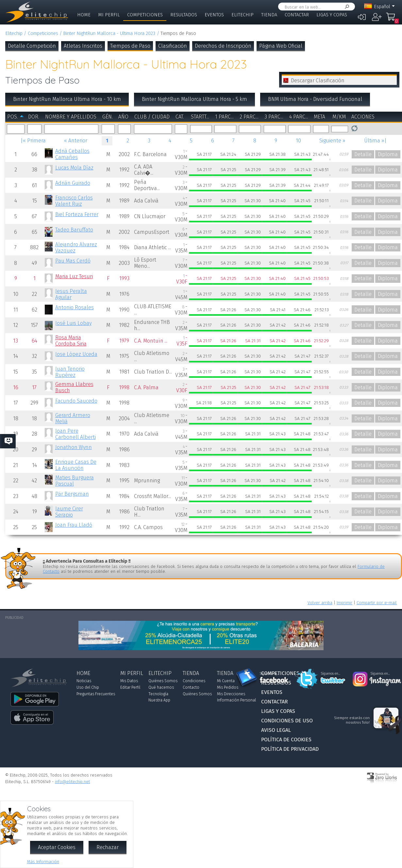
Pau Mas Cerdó (73, 261)
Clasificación (173, 46)
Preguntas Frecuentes (96, 694)
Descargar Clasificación (318, 80)
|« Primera (33, 141)
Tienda (269, 15)
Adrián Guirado (73, 183)
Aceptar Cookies (57, 847)
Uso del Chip (88, 687)
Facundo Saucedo (76, 401)
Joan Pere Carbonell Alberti (75, 434)
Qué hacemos (161, 687)
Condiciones (194, 681)
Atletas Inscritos (83, 46)
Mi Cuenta (226, 681)
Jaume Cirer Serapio (69, 512)
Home (84, 15)
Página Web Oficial (281, 46)
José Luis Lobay (73, 323)
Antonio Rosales (75, 307)
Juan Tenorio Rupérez (70, 372)
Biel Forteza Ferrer (77, 214)
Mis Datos (129, 681)
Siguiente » (332, 141)
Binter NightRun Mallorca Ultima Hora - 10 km (67, 99)
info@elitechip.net (72, 782)
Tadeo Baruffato (74, 230)
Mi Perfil (109, 15)
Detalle (363, 154)
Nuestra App (159, 700)
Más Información (43, 862)
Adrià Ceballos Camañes (72, 154)
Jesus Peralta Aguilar (71, 294)
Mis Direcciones (231, 694)
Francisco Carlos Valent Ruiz (74, 201)
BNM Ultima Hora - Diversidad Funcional (315, 99)
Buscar (346, 7)
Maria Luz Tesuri (74, 276)
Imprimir (344, 603)
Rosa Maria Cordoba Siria (71, 341)
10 (298, 141)
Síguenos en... (269, 674)
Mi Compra (391, 20)
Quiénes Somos (163, 681)
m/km (339, 117)
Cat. (180, 117)
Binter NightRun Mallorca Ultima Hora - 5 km (194, 99)
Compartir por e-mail (377, 603)
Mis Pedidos (228, 687)
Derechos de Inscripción (223, 46)
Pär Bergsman (72, 494)
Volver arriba (320, 603)
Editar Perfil (130, 687)
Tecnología (158, 694)
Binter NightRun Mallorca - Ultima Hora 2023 (109, 33)
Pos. (13, 117)
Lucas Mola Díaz (74, 168)
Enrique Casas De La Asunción (76, 465)
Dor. (34, 117)
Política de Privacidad (290, 749)
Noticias (84, 681)
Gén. (108, 117)
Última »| (375, 141)
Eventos (214, 15)
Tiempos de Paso (130, 46)
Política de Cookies (286, 739)
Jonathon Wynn (74, 447)
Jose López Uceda (76, 354)
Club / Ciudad (152, 117)
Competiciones (145, 15)
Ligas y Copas (332, 15)
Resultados (184, 15)
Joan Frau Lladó (74, 525)
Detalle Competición (32, 46)
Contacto (191, 687)
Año (123, 117)
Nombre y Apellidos (71, 117)
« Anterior (76, 141)
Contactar (297, 15)
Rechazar (108, 847)
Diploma (388, 154)
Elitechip (243, 15)
